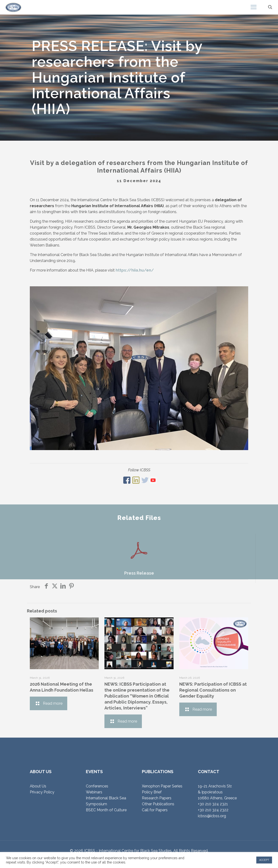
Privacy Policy (42, 792)
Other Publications (158, 804)
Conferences (97, 786)
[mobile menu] (253, 7)
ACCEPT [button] (264, 860)
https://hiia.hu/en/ (135, 270)
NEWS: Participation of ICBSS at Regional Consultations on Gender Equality (213, 690)
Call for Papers (155, 810)
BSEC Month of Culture (106, 810)
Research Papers (157, 798)
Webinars (94, 792)
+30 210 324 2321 (213, 804)
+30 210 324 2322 (213, 810)
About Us (38, 786)
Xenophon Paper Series (162, 786)
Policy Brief (152, 792)
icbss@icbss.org (212, 816)
